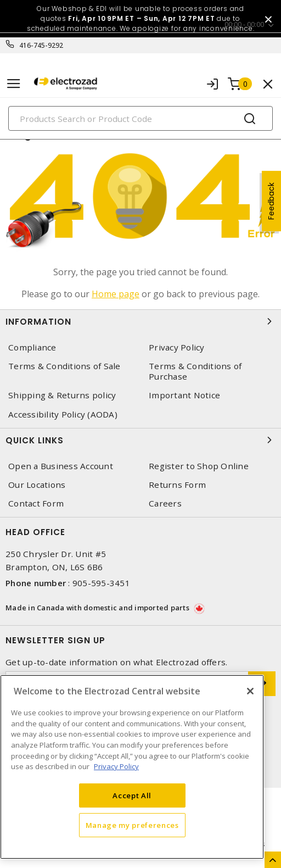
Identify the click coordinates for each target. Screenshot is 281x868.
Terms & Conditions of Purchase (195, 371)
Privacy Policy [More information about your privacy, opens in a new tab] (116, 766)
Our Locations (37, 485)
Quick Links (140, 440)
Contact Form (36, 503)
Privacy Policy (177, 347)
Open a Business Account (61, 466)
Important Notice (184, 395)
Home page (116, 294)
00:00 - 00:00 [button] (244, 24)
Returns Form (177, 485)
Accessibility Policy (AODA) (63, 414)
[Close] (250, 691)
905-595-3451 (101, 583)
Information (140, 321)
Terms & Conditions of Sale (64, 366)
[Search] (140, 118)
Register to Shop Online (199, 466)
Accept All (132, 795)
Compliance (32, 347)
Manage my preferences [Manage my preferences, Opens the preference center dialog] (132, 825)
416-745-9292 (41, 45)
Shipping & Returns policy (62, 395)
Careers (165, 503)
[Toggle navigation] (14, 84)
